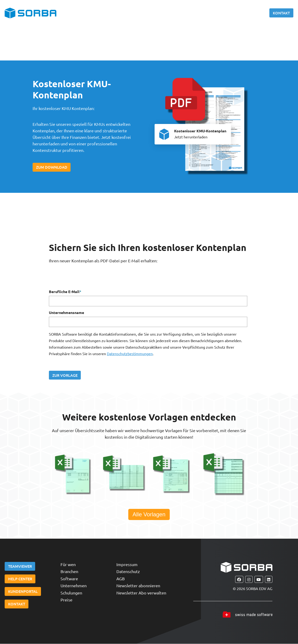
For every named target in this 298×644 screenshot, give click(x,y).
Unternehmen (74, 586)
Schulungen (71, 593)
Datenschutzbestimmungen (130, 354)
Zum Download (52, 167)
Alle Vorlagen (149, 515)
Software (69, 579)
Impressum (127, 565)
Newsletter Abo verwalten (141, 593)
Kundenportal (23, 592)
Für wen (68, 565)
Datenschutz (128, 572)
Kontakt (281, 13)
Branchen (69, 572)
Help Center (20, 579)
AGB (121, 579)
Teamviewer (20, 567)
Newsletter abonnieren (138, 586)
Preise (66, 600)
